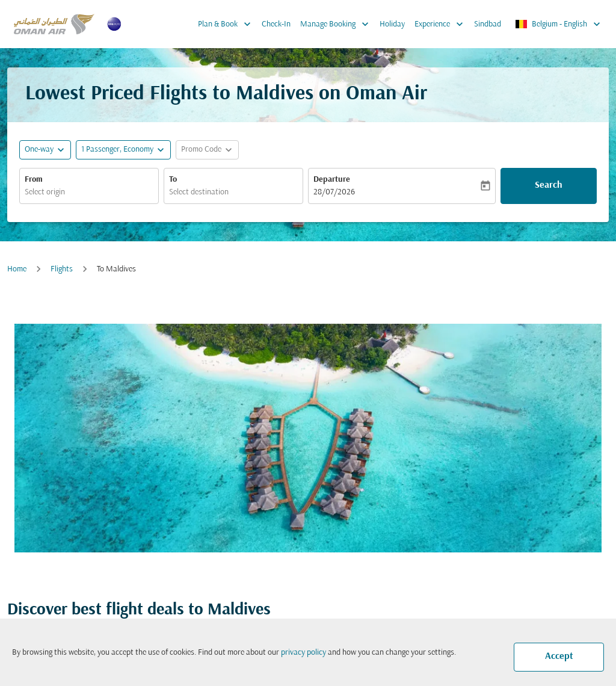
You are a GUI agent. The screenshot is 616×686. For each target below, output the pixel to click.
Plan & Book (227, 24)
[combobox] (89, 192)
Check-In (276, 24)
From (34, 180)
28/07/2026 (334, 192)
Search (549, 185)
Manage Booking (337, 24)
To (173, 180)
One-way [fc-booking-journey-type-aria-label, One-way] (39, 150)
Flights (62, 269)
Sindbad (488, 24)
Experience (442, 24)
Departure (332, 180)
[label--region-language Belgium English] (559, 24)
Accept (559, 657)
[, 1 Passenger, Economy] (117, 150)
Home (17, 269)
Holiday (392, 24)
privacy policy (303, 653)
